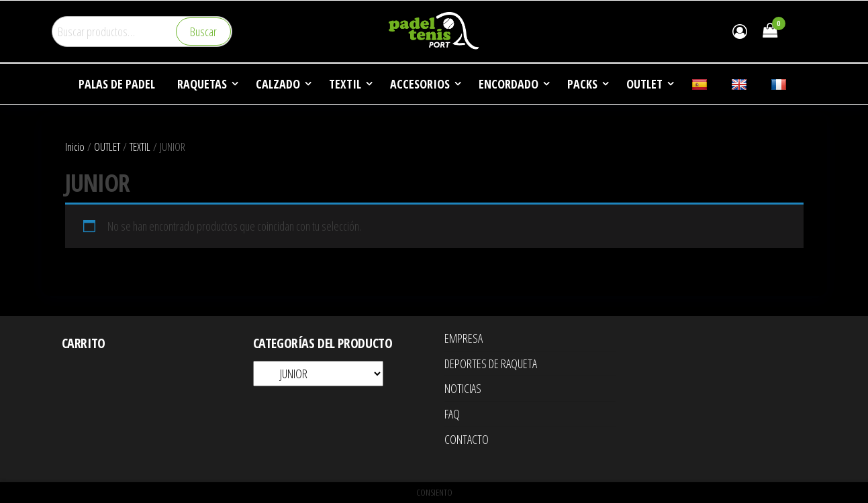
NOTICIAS (463, 388)
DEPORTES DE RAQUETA (491, 364)
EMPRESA (464, 338)
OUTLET (107, 147)
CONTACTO (467, 439)
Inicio (75, 147)
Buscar (203, 32)
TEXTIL (140, 147)
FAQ (452, 414)
